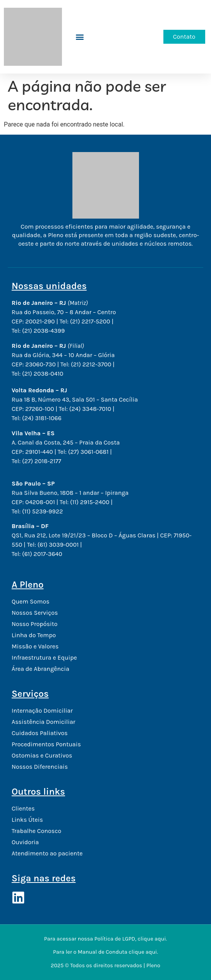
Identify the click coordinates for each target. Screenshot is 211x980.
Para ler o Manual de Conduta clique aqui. (105, 952)
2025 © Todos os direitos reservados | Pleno (105, 965)
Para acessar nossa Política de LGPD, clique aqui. (105, 939)
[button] (80, 37)
